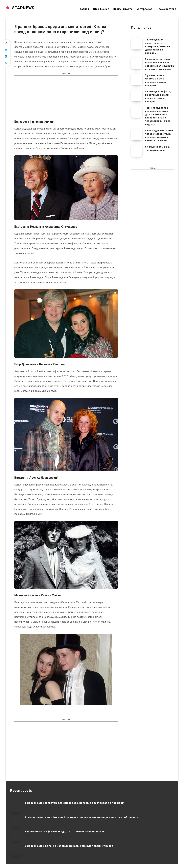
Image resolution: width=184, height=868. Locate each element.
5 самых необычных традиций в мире (157, 148)
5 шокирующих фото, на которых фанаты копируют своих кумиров (158, 97)
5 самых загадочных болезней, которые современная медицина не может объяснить (160, 64)
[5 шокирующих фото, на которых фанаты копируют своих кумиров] (137, 96)
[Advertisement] (66, 99)
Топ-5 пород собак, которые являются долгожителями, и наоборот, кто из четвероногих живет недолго (158, 116)
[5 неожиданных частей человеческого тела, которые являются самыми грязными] (137, 135)
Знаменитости (123, 9)
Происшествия (166, 9)
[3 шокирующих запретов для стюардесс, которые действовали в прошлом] (137, 44)
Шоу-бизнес (101, 9)
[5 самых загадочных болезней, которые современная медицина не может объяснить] (137, 63)
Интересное (145, 9)
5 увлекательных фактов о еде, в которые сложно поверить (155, 80)
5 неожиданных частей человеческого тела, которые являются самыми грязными (159, 136)
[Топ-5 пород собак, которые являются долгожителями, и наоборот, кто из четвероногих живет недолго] (137, 112)
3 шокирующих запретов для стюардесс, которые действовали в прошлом (158, 46)
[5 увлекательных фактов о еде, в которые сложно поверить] (137, 79)
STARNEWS (20, 8)
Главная (84, 9)
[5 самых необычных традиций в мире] (137, 151)
